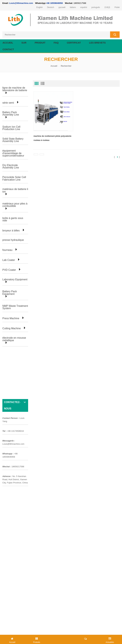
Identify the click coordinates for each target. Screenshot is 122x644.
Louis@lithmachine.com (13, 393)
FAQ (56, 43)
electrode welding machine (61, 629)
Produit (40, 43)
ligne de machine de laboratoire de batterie (15, 89)
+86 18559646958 (54, 3)
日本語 (107, 7)
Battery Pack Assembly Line (11, 114)
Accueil (8, 43)
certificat (74, 43)
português (96, 7)
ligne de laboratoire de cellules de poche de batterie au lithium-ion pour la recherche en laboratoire (51, 513)
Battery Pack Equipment (10, 293)
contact (8, 49)
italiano (73, 7)
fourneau (7, 250)
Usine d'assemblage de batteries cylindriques (25, 471)
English (39, 7)
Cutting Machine (12, 328)
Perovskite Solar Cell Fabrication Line (14, 178)
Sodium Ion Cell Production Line (11, 128)
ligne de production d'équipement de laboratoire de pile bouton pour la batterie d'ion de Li (46, 519)
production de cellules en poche (18, 477)
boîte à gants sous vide (13, 219)
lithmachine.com (93, 626)
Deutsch (51, 7)
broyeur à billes (11, 231)
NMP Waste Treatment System (15, 307)
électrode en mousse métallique (14, 339)
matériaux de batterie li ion (15, 190)
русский (62, 7)
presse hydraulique (13, 240)
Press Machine (11, 318)
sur (24, 43)
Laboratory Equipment (15, 280)
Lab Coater (9, 260)
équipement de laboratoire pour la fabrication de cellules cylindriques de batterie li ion (44, 530)
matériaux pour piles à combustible (15, 205)
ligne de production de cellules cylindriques (24, 489)
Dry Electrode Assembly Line (11, 166)
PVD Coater (9, 270)
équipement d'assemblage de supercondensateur (13, 153)
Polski (117, 7)
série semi (8, 103)
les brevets (97, 43)
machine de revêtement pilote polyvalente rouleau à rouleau (52, 138)
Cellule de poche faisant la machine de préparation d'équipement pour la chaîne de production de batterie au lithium (59, 542)
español (84, 7)
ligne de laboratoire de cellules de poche (22, 483)
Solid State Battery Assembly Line (13, 140)
